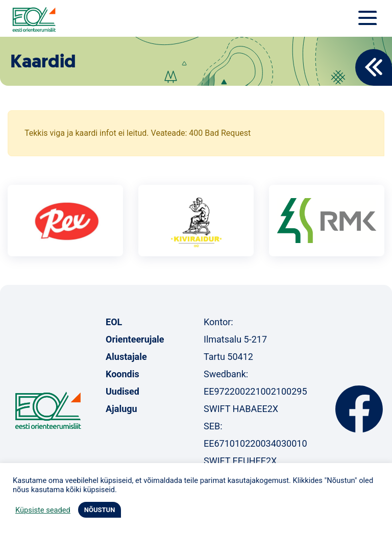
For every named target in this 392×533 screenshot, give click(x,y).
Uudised (122, 391)
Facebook (359, 409)
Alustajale (126, 357)
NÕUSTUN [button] (100, 510)
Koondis (122, 374)
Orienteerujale (135, 339)
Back (374, 67)
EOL (114, 322)
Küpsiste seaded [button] (43, 510)
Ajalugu (121, 409)
